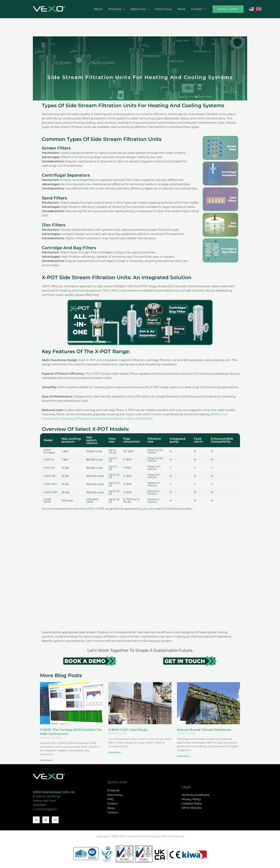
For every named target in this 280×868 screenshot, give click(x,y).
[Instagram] (46, 820)
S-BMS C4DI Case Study (128, 730)
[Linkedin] (36, 820)
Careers (112, 804)
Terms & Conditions (195, 795)
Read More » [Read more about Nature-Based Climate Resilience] (184, 756)
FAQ (110, 799)
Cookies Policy (192, 804)
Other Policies (192, 808)
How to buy (163, 9)
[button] (228, 9)
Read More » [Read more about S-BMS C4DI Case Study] (115, 752)
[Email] (55, 820)
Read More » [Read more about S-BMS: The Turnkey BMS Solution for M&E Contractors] (47, 760)
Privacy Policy (191, 799)
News (181, 9)
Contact (197, 9)
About (98, 9)
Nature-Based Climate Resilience (204, 730)
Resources (138, 9)
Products (115, 9)
